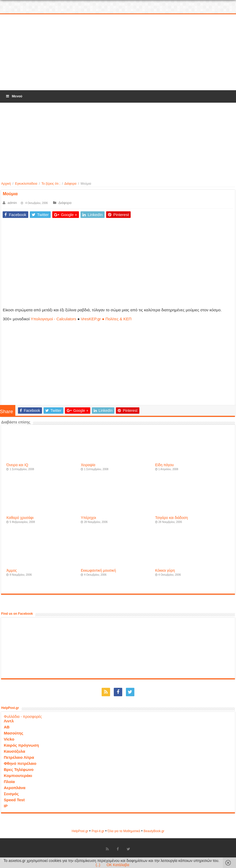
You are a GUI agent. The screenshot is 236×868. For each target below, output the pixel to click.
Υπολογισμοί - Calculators (53, 319)
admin (12, 203)
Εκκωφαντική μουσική (98, 571)
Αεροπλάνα (15, 788)
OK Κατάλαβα (118, 865)
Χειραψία (88, 465)
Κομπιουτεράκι (18, 776)
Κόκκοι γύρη (165, 571)
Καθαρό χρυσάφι (20, 518)
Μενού (14, 96)
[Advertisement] (118, 53)
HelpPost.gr (80, 831)
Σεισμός (11, 794)
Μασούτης (13, 733)
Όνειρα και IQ (17, 465)
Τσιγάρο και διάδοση (172, 518)
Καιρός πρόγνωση (21, 745)
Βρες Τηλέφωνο (18, 769)
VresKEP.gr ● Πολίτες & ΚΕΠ (106, 319)
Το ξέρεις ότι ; (51, 184)
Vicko (9, 739)
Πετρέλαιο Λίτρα (19, 757)
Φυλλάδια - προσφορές (23, 717)
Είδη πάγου (164, 465)
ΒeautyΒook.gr (154, 831)
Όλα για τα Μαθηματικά (124, 831)
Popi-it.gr (98, 831)
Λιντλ (9, 721)
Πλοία (9, 782)
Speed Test (14, 800)
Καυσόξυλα (14, 751)
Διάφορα (70, 184)
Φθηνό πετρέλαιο (20, 763)
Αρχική (6, 184)
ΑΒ (7, 727)
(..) (98, 865)
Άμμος (11, 571)
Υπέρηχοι (88, 518)
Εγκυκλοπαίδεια (26, 184)
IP (6, 806)
